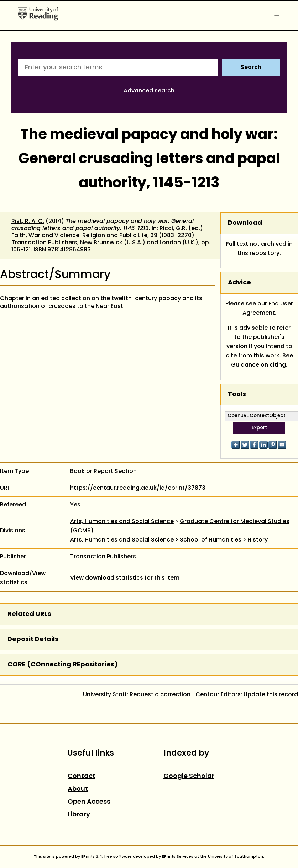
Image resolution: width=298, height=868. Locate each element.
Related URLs (29, 614)
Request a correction (160, 695)
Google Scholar (189, 776)
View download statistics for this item (125, 578)
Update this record (271, 695)
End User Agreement (268, 309)
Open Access (89, 802)
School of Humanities (211, 540)
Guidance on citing (258, 365)
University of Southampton (236, 857)
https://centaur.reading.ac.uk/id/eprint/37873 (138, 488)
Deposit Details (33, 640)
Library (79, 815)
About (78, 789)
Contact (82, 776)
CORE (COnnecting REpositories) (63, 665)
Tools (237, 395)
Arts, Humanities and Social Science (122, 522)
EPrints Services (178, 857)
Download (245, 223)
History (258, 540)
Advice (239, 283)
